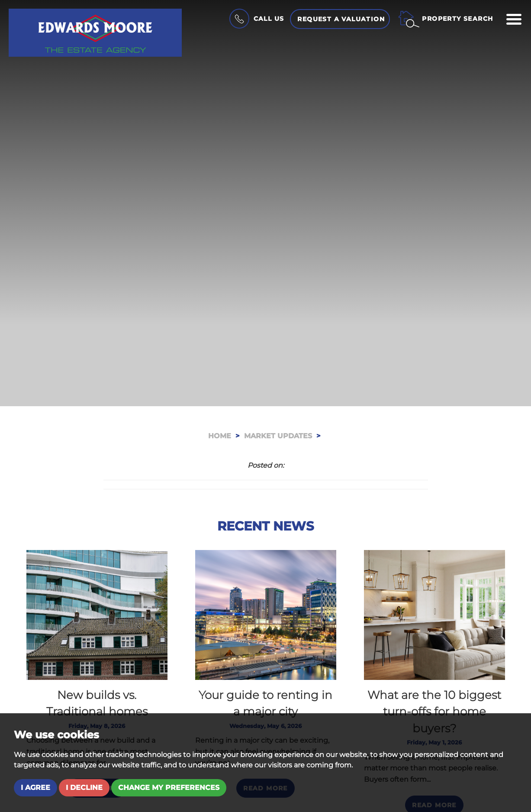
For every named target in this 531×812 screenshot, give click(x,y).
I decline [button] (84, 788)
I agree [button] (35, 788)
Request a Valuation (341, 19)
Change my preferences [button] (169, 788)
